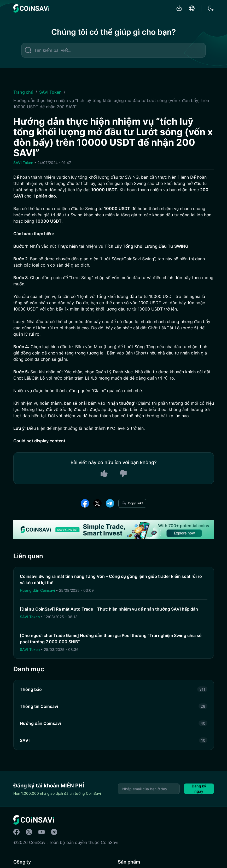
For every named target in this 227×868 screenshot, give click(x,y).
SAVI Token (50, 92)
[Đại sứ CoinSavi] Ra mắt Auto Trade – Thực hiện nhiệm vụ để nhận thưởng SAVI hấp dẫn (109, 609)
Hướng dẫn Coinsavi (38, 590)
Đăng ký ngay (199, 789)
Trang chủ (23, 92)
